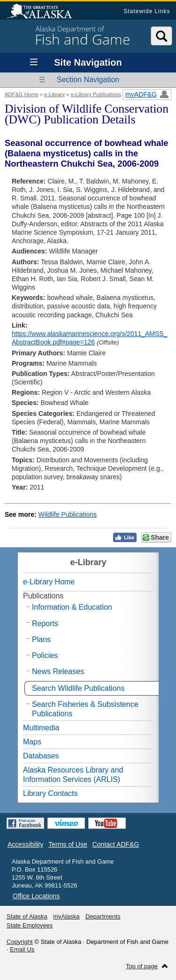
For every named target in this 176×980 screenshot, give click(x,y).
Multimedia (41, 728)
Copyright (20, 942)
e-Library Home (49, 582)
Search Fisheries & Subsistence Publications (85, 709)
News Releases (58, 671)
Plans (41, 639)
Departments (103, 916)
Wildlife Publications (68, 514)
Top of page (142, 966)
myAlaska (66, 916)
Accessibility (25, 844)
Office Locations (36, 896)
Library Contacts (50, 793)
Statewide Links (147, 11)
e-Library (54, 94)
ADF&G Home (22, 94)
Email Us (22, 949)
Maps (32, 742)
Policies (45, 655)
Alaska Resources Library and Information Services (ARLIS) (73, 774)
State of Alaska (44, 12)
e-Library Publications (96, 94)
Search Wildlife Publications (78, 688)
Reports (45, 624)
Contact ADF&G (116, 844)
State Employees (30, 925)
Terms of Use (68, 844)
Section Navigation (88, 80)
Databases (41, 756)
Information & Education (72, 607)
